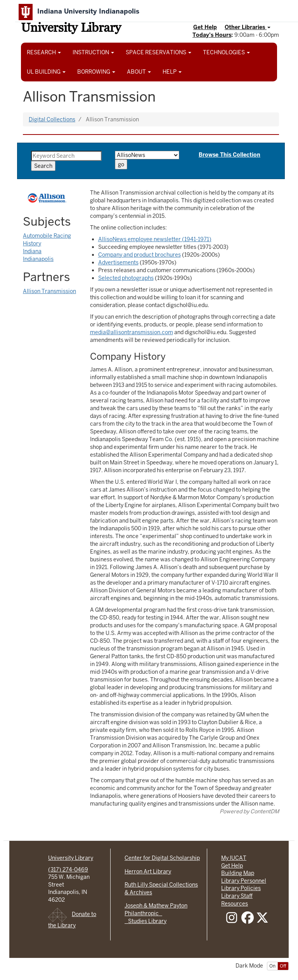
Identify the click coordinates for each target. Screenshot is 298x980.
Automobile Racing (47, 236)
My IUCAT (234, 858)
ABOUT (139, 72)
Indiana (32, 251)
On (272, 966)
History (32, 243)
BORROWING (96, 72)
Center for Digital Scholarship (162, 858)
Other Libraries (248, 27)
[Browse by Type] (147, 155)
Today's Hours (212, 35)
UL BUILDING (46, 72)
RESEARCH (44, 52)
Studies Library (146, 921)
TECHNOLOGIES (226, 52)
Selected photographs (126, 278)
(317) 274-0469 (68, 870)
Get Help (205, 27)
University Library (71, 29)
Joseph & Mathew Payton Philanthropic (156, 909)
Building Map (238, 873)
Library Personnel (244, 881)
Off (283, 966)
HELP (172, 72)
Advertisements (118, 262)
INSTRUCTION (93, 52)
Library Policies (241, 888)
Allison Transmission (49, 291)
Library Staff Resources (237, 900)
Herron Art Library (148, 871)
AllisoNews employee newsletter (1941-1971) (155, 239)
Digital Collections (52, 119)
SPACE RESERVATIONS (159, 52)
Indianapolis (38, 259)
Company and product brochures (139, 255)
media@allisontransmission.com (132, 332)
